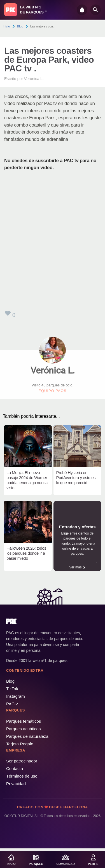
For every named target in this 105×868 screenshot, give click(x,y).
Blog (20, 26)
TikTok (12, 689)
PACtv (12, 704)
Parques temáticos (24, 721)
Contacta (15, 768)
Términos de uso (22, 776)
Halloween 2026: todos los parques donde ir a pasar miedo (26, 553)
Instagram (16, 696)
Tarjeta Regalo (20, 744)
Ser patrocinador (22, 761)
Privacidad (16, 784)
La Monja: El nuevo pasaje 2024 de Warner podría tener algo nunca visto (27, 480)
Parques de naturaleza (27, 736)
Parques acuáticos (23, 729)
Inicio (6, 26)
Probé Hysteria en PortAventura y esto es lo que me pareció (76, 478)
